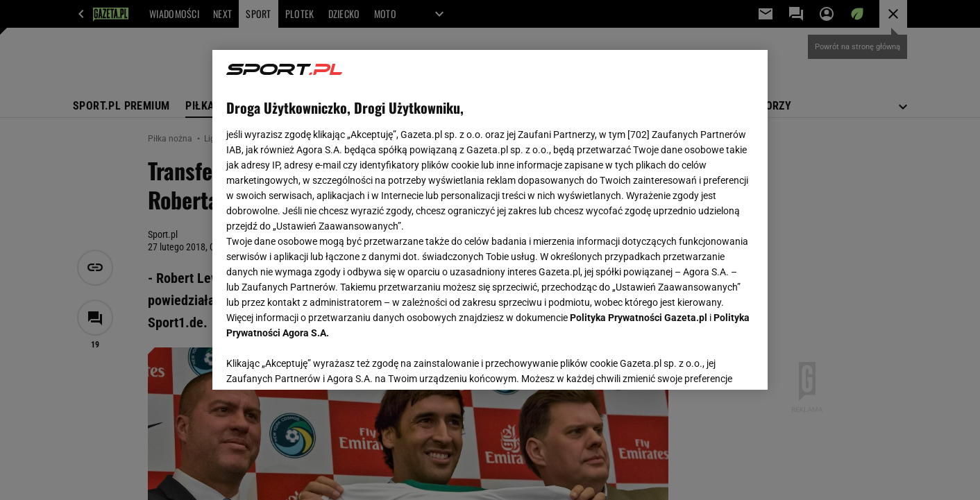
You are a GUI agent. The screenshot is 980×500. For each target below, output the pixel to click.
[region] (490, 220)
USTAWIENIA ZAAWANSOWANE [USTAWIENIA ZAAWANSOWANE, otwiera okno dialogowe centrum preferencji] (317, 362)
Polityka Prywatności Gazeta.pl (639, 318)
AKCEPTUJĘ (707, 363)
